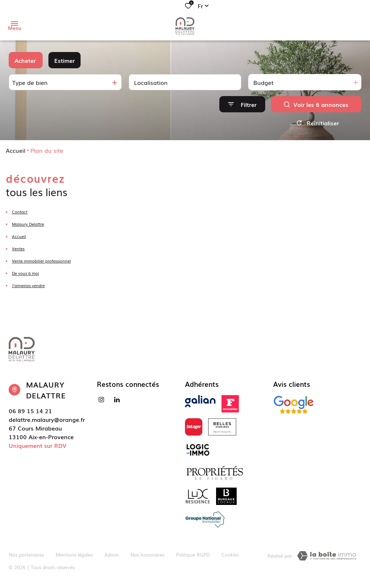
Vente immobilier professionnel (41, 261)
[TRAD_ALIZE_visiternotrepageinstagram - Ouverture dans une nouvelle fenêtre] (101, 400)
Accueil (16, 150)
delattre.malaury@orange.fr (47, 419)
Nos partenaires (26, 555)
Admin (112, 555)
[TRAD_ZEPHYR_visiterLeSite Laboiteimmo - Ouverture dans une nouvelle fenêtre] (327, 556)
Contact (20, 212)
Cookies (230, 555)
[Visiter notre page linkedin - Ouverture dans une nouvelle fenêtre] (117, 400)
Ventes (18, 248)
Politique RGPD (193, 555)
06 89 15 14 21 (30, 411)
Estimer (64, 60)
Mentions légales (74, 555)
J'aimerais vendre (28, 285)
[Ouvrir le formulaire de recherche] (242, 104)
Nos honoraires (147, 555)
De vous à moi (25, 273)
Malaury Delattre (28, 224)
